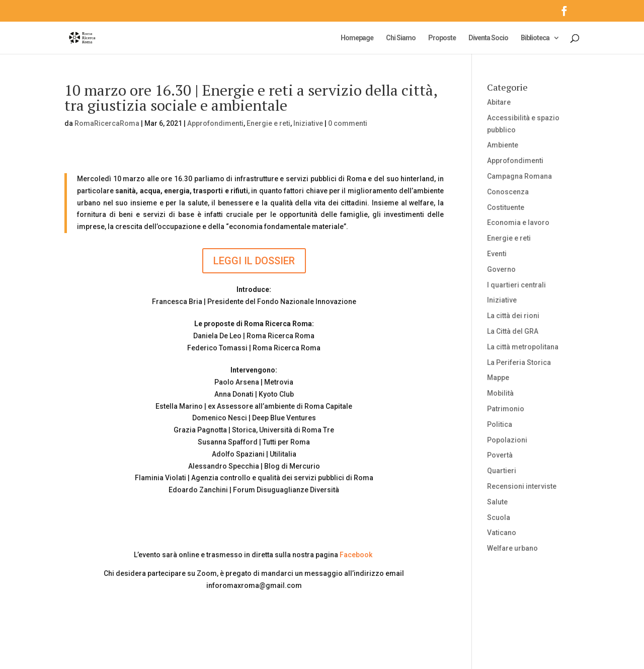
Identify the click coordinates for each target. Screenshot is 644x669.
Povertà (500, 455)
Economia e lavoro (518, 222)
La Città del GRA (513, 331)
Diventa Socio (488, 38)
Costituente (506, 207)
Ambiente (503, 145)
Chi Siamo (401, 38)
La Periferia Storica (519, 362)
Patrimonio (506, 409)
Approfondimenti (215, 123)
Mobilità (500, 393)
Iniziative (308, 123)
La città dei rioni (513, 316)
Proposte (442, 38)
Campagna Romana (519, 176)
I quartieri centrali (516, 285)
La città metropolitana (523, 347)
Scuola (499, 517)
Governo (501, 269)
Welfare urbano (512, 548)
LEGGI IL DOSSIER (254, 261)
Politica (500, 424)
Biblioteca (535, 38)
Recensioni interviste (522, 486)
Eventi (497, 254)
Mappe (498, 378)
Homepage (357, 38)
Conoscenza (508, 192)
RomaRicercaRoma (107, 123)
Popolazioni (507, 440)
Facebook (356, 555)
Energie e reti (268, 123)
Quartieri (502, 471)
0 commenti (348, 123)
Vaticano (502, 533)
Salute (497, 502)
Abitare (499, 102)
